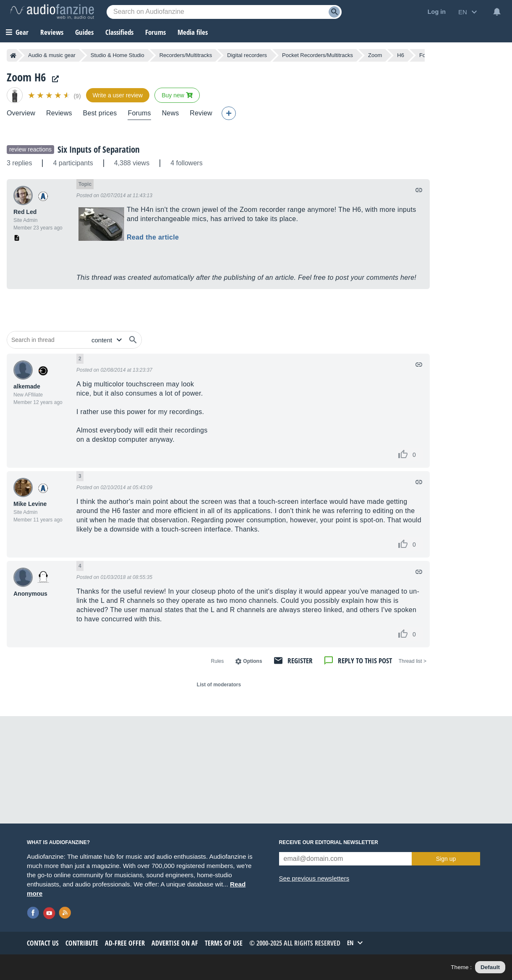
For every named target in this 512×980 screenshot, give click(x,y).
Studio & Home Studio (118, 55)
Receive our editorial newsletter (329, 842)
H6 (401, 55)
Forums (139, 113)
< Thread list (413, 661)
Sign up (446, 859)
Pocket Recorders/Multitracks (317, 55)
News (171, 113)
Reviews (52, 32)
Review (201, 113)
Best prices (100, 113)
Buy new (177, 95)
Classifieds (119, 32)
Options (252, 661)
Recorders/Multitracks (186, 55)
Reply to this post (365, 661)
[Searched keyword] (224, 12)
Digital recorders (247, 55)
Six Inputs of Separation (99, 149)
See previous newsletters (314, 878)
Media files (193, 32)
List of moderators (219, 685)
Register (300, 661)
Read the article (153, 237)
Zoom (375, 55)
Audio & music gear (52, 55)
